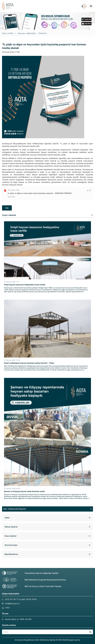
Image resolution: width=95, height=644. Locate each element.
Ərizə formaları (11, 545)
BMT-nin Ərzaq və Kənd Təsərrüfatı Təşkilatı (32, 586)
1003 (7, 608)
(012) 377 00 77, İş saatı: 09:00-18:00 (21, 599)
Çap (7, 208)
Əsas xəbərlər (11, 536)
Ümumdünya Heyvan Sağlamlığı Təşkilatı (30, 573)
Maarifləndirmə (11, 554)
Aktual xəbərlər (11, 527)
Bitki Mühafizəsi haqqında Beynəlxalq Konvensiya (34, 580)
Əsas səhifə (8, 33)
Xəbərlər (43, 33)
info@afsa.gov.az (12, 603)
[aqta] (8, 6)
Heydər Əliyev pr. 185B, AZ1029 (18, 619)
